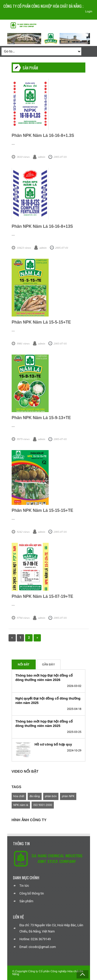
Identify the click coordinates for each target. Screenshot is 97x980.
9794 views (23, 618)
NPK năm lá (21, 805)
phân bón (51, 796)
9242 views (23, 532)
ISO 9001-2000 (43, 805)
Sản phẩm (26, 901)
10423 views (24, 248)
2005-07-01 (60, 157)
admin (42, 157)
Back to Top (83, 974)
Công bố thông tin (32, 893)
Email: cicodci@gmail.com (38, 947)
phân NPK (68, 796)
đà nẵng (35, 796)
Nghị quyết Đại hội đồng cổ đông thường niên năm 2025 (48, 701)
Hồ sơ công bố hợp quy (53, 744)
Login (89, 11)
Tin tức (24, 886)
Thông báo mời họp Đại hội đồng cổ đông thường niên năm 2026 (44, 678)
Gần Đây (49, 664)
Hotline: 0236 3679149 (35, 939)
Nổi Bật (24, 664)
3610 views (23, 157)
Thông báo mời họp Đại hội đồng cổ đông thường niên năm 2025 (44, 724)
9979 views (23, 439)
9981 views (23, 343)
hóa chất (19, 796)
